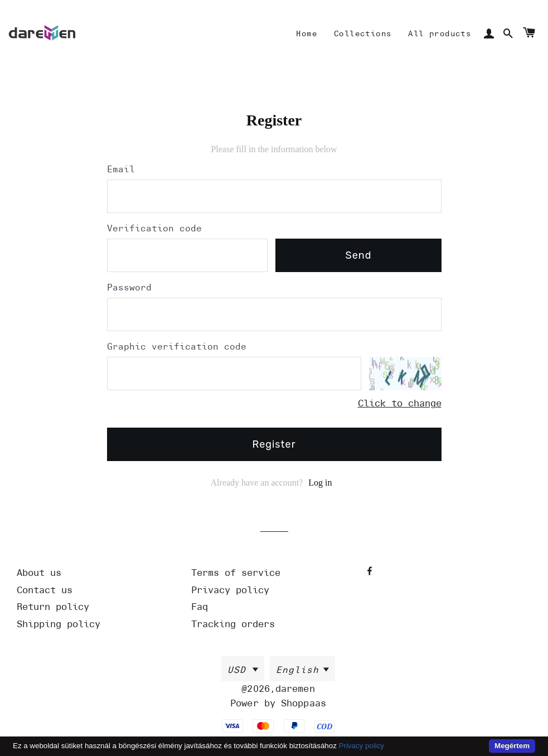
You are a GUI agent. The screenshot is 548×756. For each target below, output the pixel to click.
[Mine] (307, 34)
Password (129, 288)
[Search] (508, 34)
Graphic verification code (177, 347)
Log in (320, 483)
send (359, 255)
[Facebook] (371, 571)
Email (121, 169)
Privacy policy (362, 746)
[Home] (42, 34)
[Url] (100, 573)
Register (274, 444)
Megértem (512, 746)
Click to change (400, 403)
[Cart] (529, 34)
